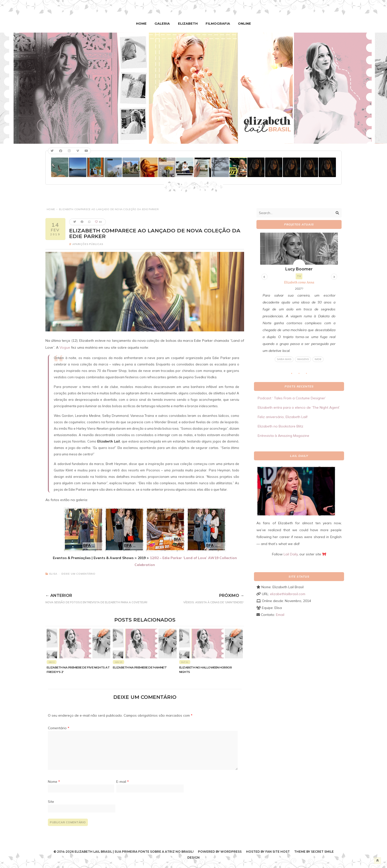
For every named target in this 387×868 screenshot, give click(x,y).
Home (143, 23)
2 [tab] (302, 375)
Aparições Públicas (88, 244)
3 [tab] (309, 375)
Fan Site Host (278, 852)
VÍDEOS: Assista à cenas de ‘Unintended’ (207, 598)
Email (280, 615)
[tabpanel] (299, 297)
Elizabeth (188, 23)
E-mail (123, 781)
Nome (54, 781)
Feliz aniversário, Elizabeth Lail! (283, 417)
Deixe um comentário (78, 574)
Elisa (53, 574)
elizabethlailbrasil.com (288, 594)
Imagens (303, 359)
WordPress (231, 852)
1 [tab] (294, 375)
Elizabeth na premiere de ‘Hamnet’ (140, 667)
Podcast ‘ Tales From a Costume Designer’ (292, 398)
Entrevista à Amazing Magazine (283, 436)
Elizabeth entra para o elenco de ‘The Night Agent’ (299, 407)
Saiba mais (284, 359)
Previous (264, 276)
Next (333, 276)
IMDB (318, 359)
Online (243, 23)
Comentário (59, 728)
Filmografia (217, 23)
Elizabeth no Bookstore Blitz (281, 426)
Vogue (65, 347)
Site (51, 801)
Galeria (163, 23)
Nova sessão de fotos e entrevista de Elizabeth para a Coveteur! (108, 598)
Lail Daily (291, 554)
